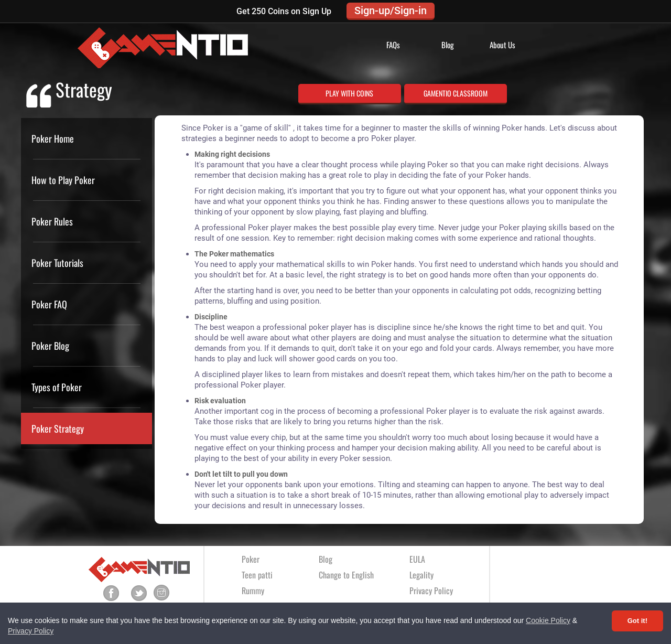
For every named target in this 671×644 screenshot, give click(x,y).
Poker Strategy (58, 428)
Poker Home (53, 138)
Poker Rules (52, 221)
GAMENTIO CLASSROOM (456, 93)
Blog (448, 45)
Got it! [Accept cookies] (637, 621)
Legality (421, 575)
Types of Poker (57, 387)
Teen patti (257, 575)
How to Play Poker (63, 180)
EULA (417, 559)
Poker (251, 559)
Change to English (346, 575)
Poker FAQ (49, 304)
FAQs (393, 45)
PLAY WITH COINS (349, 93)
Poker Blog (50, 346)
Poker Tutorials (57, 263)
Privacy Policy (31, 631)
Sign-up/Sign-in (391, 10)
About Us (502, 45)
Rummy (253, 591)
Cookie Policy (548, 620)
